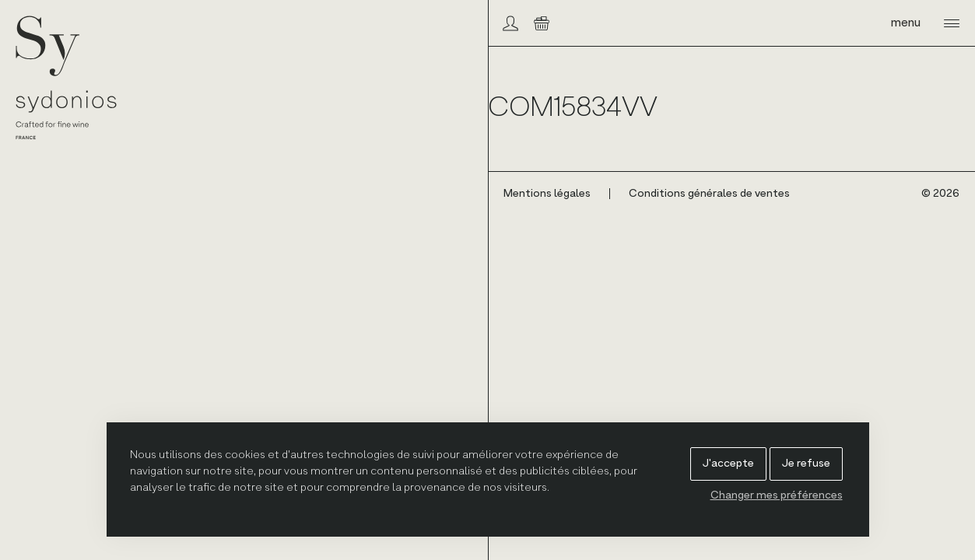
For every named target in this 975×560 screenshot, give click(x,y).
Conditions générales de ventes (709, 194)
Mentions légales (547, 194)
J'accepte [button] (728, 464)
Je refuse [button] (806, 464)
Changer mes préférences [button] (777, 495)
